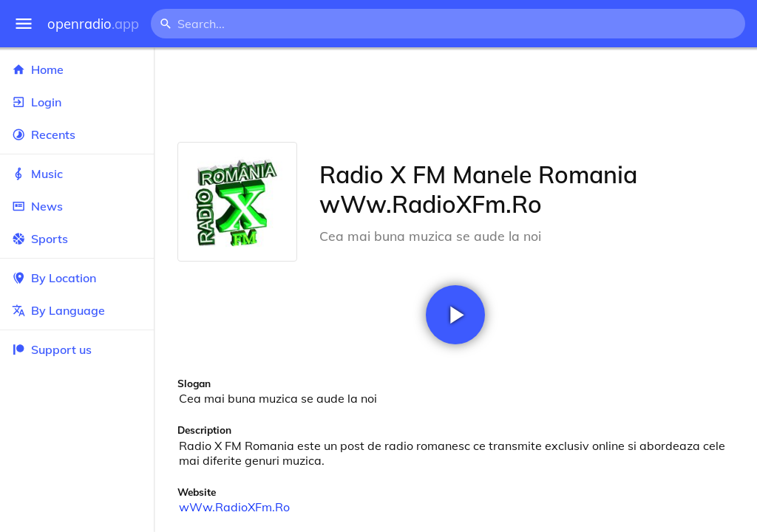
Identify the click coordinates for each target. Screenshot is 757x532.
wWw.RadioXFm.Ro (234, 507)
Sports (77, 239)
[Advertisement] (455, 95)
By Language (77, 310)
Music (77, 174)
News (77, 206)
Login (77, 102)
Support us (52, 349)
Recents (77, 134)
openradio (93, 24)
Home (77, 69)
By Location (77, 278)
